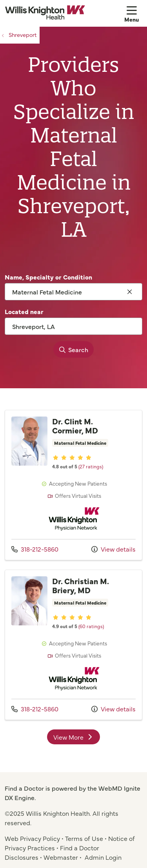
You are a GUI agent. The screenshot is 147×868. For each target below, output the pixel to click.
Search (71, 349)
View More (74, 737)
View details (113, 549)
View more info (73, 485)
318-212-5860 (35, 549)
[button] (133, 13)
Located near (24, 311)
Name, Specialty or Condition (48, 277)
